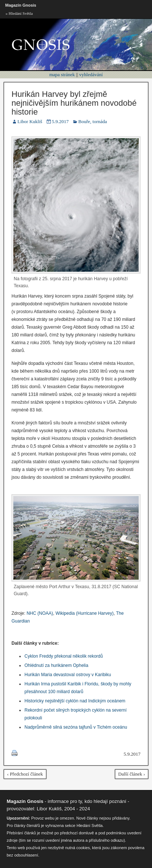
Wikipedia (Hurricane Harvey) (85, 613)
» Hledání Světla (19, 13)
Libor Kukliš (30, 121)
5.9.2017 (60, 121)
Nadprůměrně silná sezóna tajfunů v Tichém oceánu (76, 727)
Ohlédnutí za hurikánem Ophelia (56, 665)
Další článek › (132, 774)
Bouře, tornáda (92, 121)
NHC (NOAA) (40, 613)
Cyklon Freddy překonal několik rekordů (64, 656)
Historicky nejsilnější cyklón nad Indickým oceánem (75, 701)
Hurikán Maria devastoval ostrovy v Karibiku (68, 675)
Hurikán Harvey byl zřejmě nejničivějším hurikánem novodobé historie (74, 103)
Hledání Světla (89, 825)
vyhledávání (91, 74)
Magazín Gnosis (21, 5)
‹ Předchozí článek (25, 774)
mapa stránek (62, 74)
